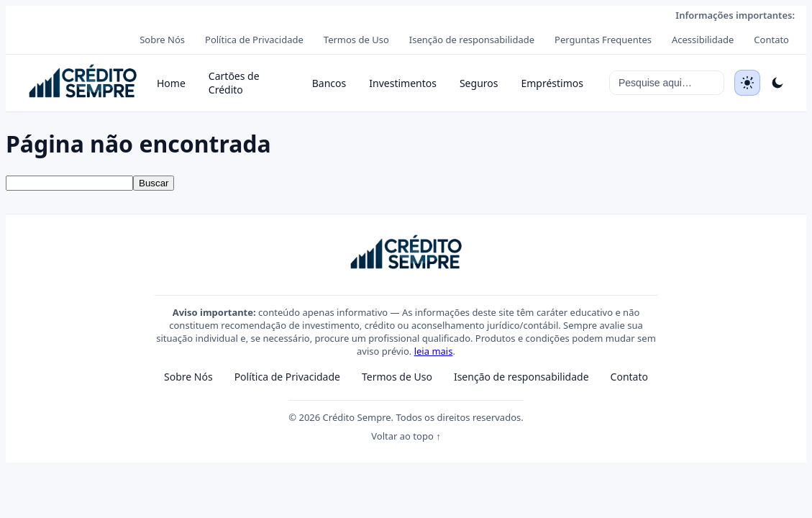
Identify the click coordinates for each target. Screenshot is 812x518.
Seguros (479, 83)
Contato (771, 40)
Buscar (154, 183)
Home (171, 83)
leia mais (434, 351)
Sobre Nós (162, 40)
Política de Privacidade (254, 40)
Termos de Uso (356, 40)
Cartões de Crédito (234, 83)
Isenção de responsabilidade (472, 40)
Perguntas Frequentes (603, 40)
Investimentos (403, 83)
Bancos (329, 83)
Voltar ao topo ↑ (406, 436)
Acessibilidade (703, 40)
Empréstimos (552, 83)
